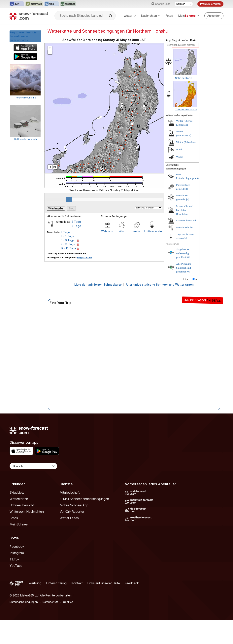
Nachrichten (151, 16)
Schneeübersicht (22, 505)
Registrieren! (85, 258)
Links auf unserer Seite (104, 583)
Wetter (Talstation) (186, 142)
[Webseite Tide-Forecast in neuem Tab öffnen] (51, 4)
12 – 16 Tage (68, 248)
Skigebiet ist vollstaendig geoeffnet (183, 253)
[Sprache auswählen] (184, 4)
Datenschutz (50, 602)
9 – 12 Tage (68, 244)
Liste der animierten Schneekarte (98, 285)
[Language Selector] (33, 466)
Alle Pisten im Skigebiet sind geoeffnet (183, 268)
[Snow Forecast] (29, 16)
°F (196, 279)
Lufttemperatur (152, 231)
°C (188, 279)
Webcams (107, 231)
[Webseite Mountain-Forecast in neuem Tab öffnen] (34, 4)
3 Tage (76, 222)
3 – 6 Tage (67, 236)
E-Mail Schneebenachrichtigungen (84, 499)
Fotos (169, 16)
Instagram (17, 553)
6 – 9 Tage (68, 240)
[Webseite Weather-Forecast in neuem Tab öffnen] (68, 4)
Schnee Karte (184, 78)
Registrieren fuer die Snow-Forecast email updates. (23, 36)
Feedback (132, 583)
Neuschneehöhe (184, 227)
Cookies (68, 602)
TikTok (14, 559)
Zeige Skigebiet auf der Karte (181, 40)
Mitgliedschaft (70, 492)
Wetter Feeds (69, 518)
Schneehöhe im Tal (186, 220)
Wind (122, 231)
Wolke (180, 157)
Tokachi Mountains (26, 98)
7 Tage (76, 226)
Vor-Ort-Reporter (72, 512)
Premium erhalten (210, 4)
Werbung (35, 583)
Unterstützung (56, 583)
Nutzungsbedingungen (24, 602)
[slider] (69, 199)
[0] (198, 178)
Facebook (17, 547)
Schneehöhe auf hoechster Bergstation (184, 210)
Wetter (130, 16)
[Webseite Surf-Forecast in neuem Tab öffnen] (17, 4)
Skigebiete (17, 492)
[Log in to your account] (214, 16)
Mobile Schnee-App (74, 505)
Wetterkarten (19, 499)
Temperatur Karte (186, 109)
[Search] (111, 16)
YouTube (16, 566)
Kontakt (77, 583)
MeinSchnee (19, 524)
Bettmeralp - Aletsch (26, 139)
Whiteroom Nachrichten (27, 512)
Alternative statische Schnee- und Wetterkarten (160, 285)
